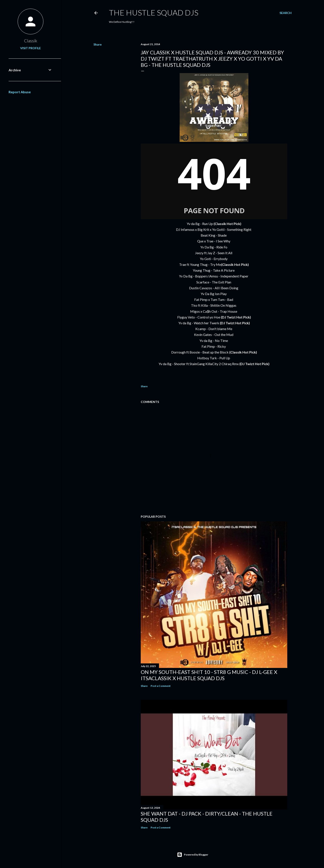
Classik (31, 41)
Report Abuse (20, 92)
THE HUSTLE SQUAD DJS (154, 12)
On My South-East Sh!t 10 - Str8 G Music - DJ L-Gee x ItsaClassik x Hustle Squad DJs (209, 675)
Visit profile (31, 48)
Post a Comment (161, 686)
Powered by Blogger (193, 855)
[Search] (286, 13)
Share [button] (98, 44)
